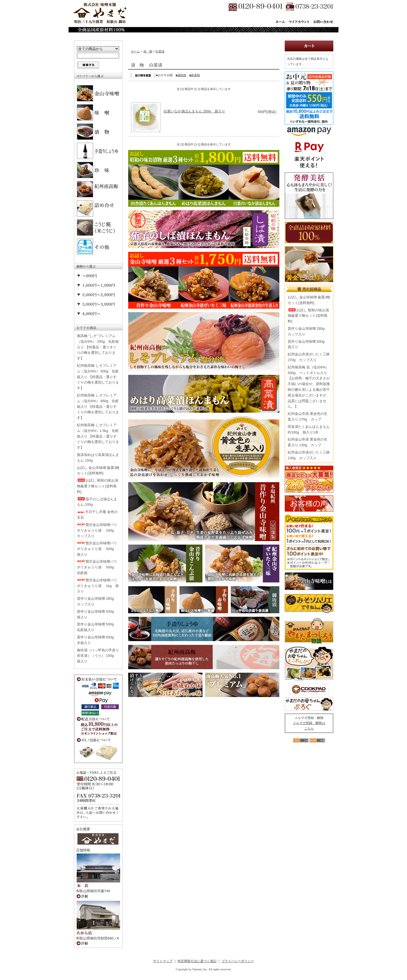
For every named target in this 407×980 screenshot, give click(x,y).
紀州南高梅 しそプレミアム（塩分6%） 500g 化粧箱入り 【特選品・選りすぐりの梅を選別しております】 (98, 377)
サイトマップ (163, 961)
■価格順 (181, 75)
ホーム (135, 51)
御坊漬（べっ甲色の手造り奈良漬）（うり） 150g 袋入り (98, 656)
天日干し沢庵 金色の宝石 (97, 515)
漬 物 (148, 51)
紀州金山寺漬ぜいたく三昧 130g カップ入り (309, 455)
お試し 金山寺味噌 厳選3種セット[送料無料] (98, 471)
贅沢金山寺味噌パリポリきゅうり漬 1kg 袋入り (98, 586)
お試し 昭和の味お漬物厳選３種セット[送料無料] (98, 486)
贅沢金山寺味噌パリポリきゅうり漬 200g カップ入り (97, 530)
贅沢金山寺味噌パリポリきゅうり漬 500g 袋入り (97, 549)
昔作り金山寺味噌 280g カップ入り (97, 601)
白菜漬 (160, 51)
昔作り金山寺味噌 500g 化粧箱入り (97, 627)
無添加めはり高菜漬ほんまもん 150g (98, 458)
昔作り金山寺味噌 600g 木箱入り (97, 640)
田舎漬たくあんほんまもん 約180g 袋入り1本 (309, 429)
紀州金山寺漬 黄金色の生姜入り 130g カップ (308, 442)
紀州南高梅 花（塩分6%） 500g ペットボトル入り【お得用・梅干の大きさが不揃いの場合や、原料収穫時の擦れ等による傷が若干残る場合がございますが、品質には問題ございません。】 (309, 387)
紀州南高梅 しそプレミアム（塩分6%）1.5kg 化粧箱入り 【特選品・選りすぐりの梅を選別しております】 (98, 436)
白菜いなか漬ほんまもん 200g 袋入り (194, 111)
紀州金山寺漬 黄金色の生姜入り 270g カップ (308, 416)
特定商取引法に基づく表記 (197, 961)
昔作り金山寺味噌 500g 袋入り (97, 614)
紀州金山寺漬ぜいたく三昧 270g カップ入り (309, 357)
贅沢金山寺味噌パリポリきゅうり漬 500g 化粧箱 (97, 567)
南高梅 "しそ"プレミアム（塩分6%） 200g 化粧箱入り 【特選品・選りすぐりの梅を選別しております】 (98, 347)
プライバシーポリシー (238, 961)
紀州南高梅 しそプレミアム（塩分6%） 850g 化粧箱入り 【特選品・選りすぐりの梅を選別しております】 (98, 406)
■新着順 (195, 75)
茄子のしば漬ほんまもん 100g (97, 502)
